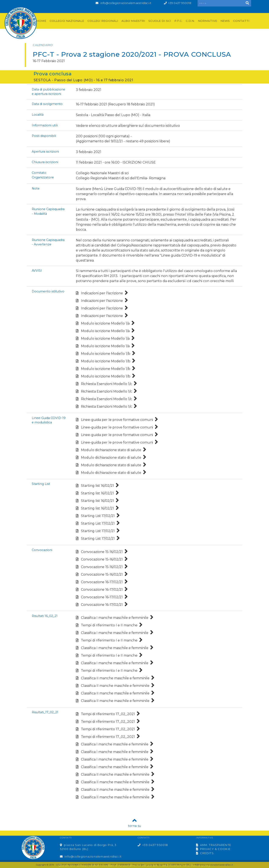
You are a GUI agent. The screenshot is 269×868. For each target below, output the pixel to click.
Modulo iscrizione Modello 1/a (105, 323)
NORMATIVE (208, 21)
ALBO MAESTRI (133, 21)
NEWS (225, 21)
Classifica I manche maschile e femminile (115, 618)
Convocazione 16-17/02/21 (102, 582)
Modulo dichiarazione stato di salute (111, 450)
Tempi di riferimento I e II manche (109, 625)
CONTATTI (241, 21)
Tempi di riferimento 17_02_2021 (108, 714)
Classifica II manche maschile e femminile (115, 678)
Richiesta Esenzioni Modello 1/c (106, 384)
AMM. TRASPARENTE (214, 845)
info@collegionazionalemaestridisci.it (126, 3)
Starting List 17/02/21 (98, 516)
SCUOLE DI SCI (160, 21)
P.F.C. (178, 21)
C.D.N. (190, 21)
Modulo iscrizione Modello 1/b (106, 354)
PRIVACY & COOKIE (213, 849)
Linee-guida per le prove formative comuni (117, 420)
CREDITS (205, 853)
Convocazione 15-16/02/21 (102, 552)
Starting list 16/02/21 (97, 486)
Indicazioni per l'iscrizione (102, 293)
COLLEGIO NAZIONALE (67, 21)
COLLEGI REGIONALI (103, 21)
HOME (41, 21)
